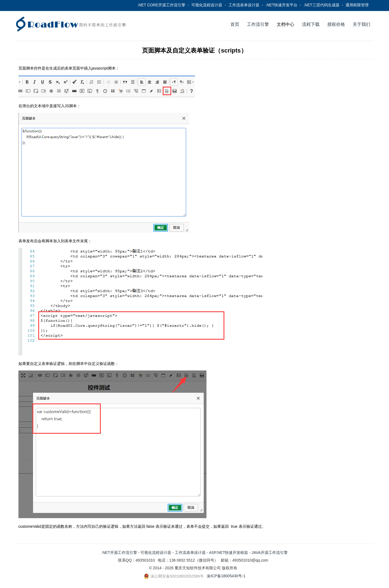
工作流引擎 (258, 24)
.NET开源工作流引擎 (119, 553)
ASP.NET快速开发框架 (228, 553)
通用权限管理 (357, 5)
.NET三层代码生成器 (322, 5)
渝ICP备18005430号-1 (226, 576)
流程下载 (311, 24)
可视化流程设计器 (207, 5)
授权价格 (336, 24)
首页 (235, 24)
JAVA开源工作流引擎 (270, 553)
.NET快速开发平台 (281, 5)
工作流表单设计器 (244, 5)
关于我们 (361, 24)
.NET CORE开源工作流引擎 (161, 5)
